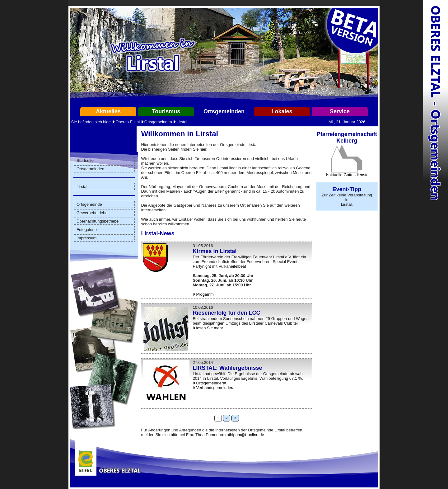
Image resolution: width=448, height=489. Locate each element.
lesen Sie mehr (210, 328)
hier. (204, 149)
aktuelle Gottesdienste (349, 175)
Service (340, 111)
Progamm (205, 294)
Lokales (282, 111)
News (167, 233)
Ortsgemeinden (224, 111)
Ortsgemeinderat (211, 383)
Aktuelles (108, 111)
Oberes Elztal (128, 122)
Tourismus (166, 111)
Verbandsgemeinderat (216, 388)
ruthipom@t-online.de (245, 435)
